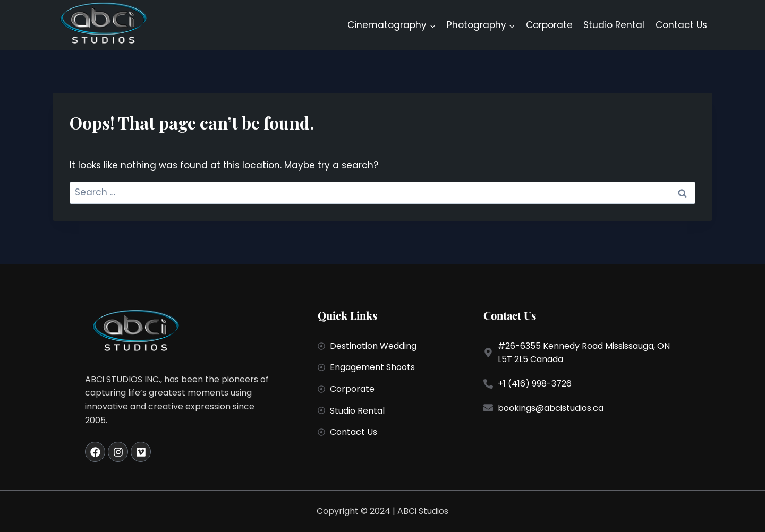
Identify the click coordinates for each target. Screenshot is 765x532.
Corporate (549, 25)
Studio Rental (614, 25)
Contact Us (681, 25)
